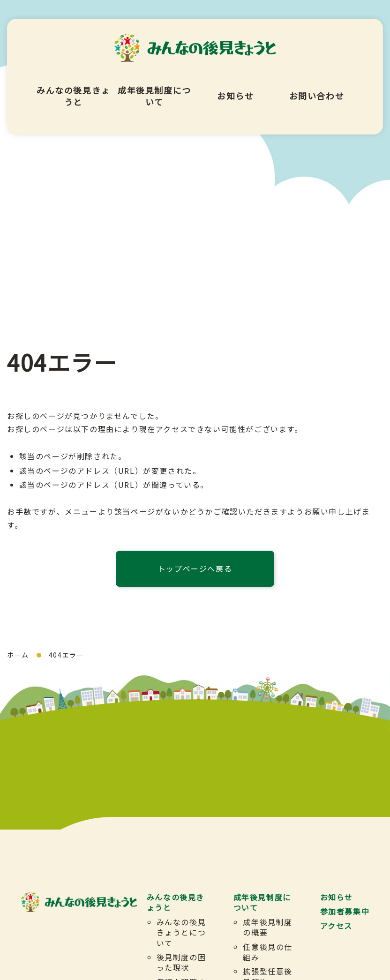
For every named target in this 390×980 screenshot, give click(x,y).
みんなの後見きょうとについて (181, 932)
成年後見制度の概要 (268, 927)
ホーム (18, 655)
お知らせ (235, 87)
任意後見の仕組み (268, 952)
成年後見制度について (154, 87)
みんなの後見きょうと (73, 87)
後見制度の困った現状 (181, 962)
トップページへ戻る (195, 569)
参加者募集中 (345, 912)
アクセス (336, 926)
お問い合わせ (317, 87)
